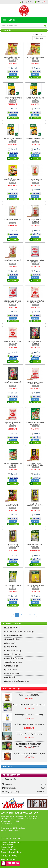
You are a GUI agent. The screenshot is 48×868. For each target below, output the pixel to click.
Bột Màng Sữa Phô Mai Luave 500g (29, 716)
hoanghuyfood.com (14, 830)
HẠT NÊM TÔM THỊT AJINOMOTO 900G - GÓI (13, 505)
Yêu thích (13, 74)
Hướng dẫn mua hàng (8, 859)
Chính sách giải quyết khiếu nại (11, 852)
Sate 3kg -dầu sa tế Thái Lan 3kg (29, 735)
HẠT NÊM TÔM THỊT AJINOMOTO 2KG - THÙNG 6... (35, 505)
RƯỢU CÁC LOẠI (10, 643)
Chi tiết (14, 77)
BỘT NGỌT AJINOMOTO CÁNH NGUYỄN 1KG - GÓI (13, 302)
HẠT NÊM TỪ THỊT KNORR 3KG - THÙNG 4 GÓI (13, 139)
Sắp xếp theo (38, 34)
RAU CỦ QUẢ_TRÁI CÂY (12, 655)
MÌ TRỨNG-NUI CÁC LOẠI (13, 651)
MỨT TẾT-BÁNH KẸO (11, 666)
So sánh (14, 68)
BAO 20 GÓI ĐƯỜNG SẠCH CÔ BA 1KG (29, 706)
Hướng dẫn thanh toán (8, 862)
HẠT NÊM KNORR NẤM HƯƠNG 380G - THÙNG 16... (35, 424)
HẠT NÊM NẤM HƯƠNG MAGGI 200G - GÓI (35, 58)
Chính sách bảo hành (8, 847)
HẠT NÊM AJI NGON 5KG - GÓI (13, 382)
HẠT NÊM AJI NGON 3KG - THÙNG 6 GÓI (35, 180)
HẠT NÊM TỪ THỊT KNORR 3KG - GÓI (35, 139)
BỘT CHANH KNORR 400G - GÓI (13, 586)
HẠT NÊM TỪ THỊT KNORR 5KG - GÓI (35, 99)
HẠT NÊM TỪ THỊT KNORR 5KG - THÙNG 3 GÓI (13, 99)
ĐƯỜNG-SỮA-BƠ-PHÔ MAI (13, 636)
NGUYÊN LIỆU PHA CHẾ (12, 628)
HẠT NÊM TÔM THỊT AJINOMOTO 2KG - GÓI (13, 545)
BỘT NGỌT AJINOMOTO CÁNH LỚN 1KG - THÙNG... (35, 302)
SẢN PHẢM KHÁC (10, 677)
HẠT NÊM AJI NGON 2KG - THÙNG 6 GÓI (35, 220)
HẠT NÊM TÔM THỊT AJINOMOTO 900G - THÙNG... (35, 464)
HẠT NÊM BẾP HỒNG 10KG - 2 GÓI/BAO (13, 180)
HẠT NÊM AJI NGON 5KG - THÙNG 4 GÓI (35, 342)
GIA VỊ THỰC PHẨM (10, 647)
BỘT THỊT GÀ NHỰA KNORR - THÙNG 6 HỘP (35, 586)
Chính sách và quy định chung (11, 842)
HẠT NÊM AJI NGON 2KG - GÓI (13, 260)
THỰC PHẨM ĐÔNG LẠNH (13, 662)
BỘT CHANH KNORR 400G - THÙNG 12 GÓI (35, 545)
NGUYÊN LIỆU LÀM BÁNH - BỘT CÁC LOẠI (19, 632)
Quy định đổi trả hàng (8, 849)
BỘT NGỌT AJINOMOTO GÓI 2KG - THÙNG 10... (35, 383)
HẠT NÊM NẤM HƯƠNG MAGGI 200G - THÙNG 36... (13, 58)
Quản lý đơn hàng (27, 2)
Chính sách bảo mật (7, 845)
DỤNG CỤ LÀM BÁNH (11, 674)
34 (30, 615)
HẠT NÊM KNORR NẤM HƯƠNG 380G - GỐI (13, 464)
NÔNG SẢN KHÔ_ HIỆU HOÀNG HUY (16, 681)
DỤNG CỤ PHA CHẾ (11, 670)
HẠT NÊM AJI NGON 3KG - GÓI (13, 220)
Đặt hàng (14, 72)
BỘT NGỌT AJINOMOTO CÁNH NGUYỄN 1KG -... (35, 261)
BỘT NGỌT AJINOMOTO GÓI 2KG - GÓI (13, 424)
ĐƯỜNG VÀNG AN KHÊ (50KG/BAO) (29, 725)
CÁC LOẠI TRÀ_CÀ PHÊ (12, 639)
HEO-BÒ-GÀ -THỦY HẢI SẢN (13, 658)
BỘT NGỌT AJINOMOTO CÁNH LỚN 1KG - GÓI (13, 342)
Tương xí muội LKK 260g (29, 696)
